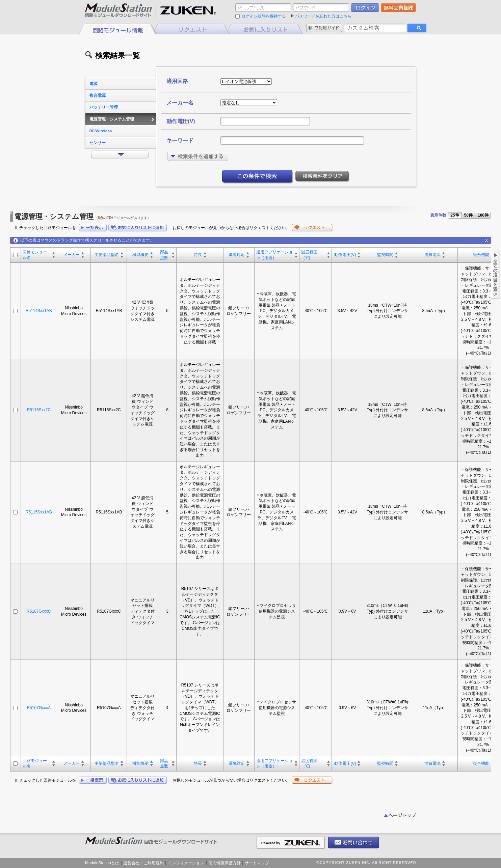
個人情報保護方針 (225, 863)
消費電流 (432, 255)
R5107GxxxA (39, 708)
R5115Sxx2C (39, 410)
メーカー (72, 255)
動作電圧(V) (345, 255)
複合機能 (481, 255)
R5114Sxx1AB (39, 311)
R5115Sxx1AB (39, 512)
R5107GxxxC (39, 611)
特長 (198, 255)
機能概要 (140, 255)
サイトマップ (257, 863)
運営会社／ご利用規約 (143, 863)
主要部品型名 (107, 255)
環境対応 (237, 255)
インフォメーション (186, 863)
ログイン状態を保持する (264, 16)
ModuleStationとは (102, 863)
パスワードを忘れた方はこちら (323, 16)
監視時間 (385, 255)
